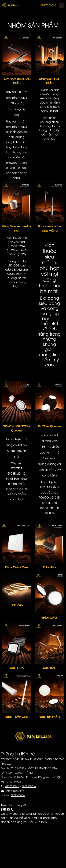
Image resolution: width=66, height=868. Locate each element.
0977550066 (48, 5)
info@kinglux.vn (15, 791)
